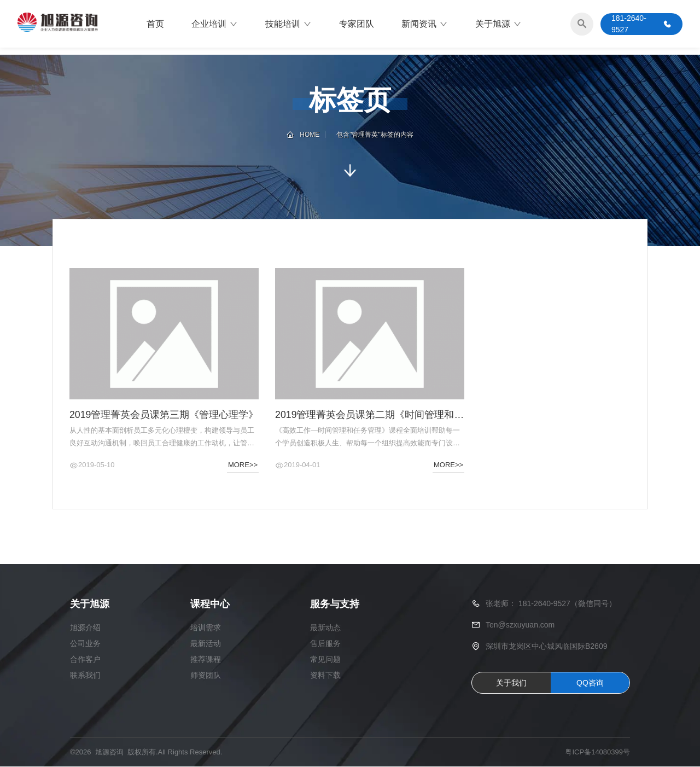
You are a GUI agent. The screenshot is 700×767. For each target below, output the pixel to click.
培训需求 (206, 628)
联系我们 (85, 676)
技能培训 (288, 25)
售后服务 (325, 644)
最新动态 (325, 628)
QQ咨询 (590, 683)
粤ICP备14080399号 (597, 753)
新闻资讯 (425, 25)
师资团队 (206, 676)
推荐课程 (206, 660)
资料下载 (325, 676)
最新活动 (206, 644)
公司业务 (85, 644)
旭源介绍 (85, 628)
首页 (155, 24)
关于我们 (511, 683)
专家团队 (357, 24)
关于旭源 (498, 25)
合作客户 (85, 660)
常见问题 (325, 660)
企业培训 (215, 25)
